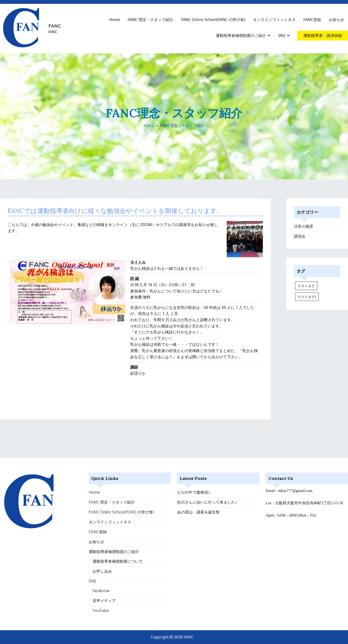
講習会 (300, 236)
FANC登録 (312, 20)
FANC (55, 26)
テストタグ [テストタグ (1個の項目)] (306, 286)
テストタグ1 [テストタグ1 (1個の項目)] (307, 297)
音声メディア (104, 601)
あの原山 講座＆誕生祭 (198, 512)
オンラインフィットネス (274, 20)
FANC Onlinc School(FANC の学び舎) (213, 20)
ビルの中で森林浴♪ (194, 492)
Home (115, 20)
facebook (101, 591)
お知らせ (336, 20)
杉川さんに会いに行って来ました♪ (207, 502)
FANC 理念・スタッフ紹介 (150, 20)
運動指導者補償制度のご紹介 (241, 35)
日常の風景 (304, 226)
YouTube (101, 611)
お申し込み (102, 571)
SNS (282, 35)
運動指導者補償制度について (118, 561)
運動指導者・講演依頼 (323, 35)
